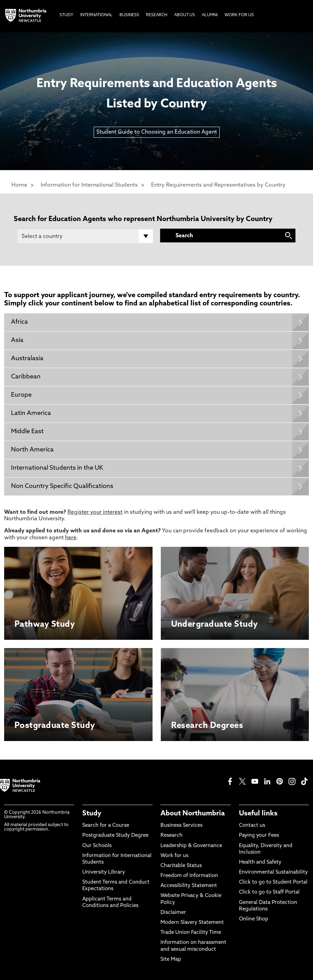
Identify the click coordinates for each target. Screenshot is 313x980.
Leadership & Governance (191, 846)
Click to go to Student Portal (273, 882)
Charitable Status (181, 866)
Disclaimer (173, 913)
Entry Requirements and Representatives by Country (218, 185)
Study (92, 814)
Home (19, 185)
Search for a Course (106, 826)
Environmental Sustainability (273, 872)
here (71, 538)
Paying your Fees (259, 836)
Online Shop (254, 919)
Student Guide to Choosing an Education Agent (157, 132)
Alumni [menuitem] (210, 15)
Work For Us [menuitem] (239, 15)
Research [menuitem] (157, 15)
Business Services (181, 826)
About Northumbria (193, 814)
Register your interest (95, 512)
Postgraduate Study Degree (115, 836)
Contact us (252, 826)
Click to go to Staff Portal (269, 892)
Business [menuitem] (129, 15)
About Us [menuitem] (185, 15)
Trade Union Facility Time (191, 933)
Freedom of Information (189, 876)
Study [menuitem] (66, 15)
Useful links (258, 814)
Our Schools (97, 846)
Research (171, 836)
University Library (104, 872)
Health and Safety (260, 862)
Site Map (171, 960)
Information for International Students (89, 185)
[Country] (85, 236)
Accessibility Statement (189, 886)
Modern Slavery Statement (192, 923)
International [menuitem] (96, 15)
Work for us (174, 856)
